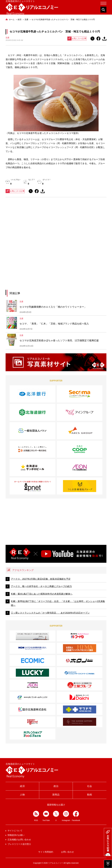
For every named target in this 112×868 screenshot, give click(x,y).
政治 (56, 786)
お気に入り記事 (77, 39)
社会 (90, 786)
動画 (90, 795)
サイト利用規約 (46, 852)
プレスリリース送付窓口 (19, 844)
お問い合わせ (67, 852)
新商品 (56, 795)
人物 (22, 795)
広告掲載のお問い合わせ (19, 840)
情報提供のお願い (16, 835)
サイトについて (15, 831)
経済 (22, 786)
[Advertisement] (56, 224)
